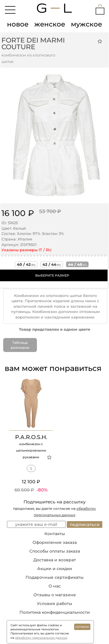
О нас (55, 586)
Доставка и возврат (55, 560)
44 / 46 (77, 264)
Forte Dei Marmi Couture (33, 44)
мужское (86, 24)
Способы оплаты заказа (55, 551)
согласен (82, 627)
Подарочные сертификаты (54, 577)
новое (18, 24)
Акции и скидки (55, 569)
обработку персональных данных (41, 638)
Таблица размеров (20, 345)
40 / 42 (26, 264)
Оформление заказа (55, 542)
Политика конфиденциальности (55, 612)
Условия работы (54, 604)
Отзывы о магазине (55, 595)
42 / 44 (52, 264)
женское (50, 24)
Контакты (55, 534)
